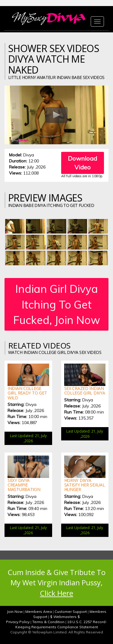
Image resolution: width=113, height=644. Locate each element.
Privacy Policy (18, 622)
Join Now (15, 611)
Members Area (39, 611)
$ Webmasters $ (65, 617)
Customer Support (71, 611)
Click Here (57, 593)
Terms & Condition (48, 622)
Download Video (82, 163)
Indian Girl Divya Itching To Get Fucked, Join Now (57, 304)
